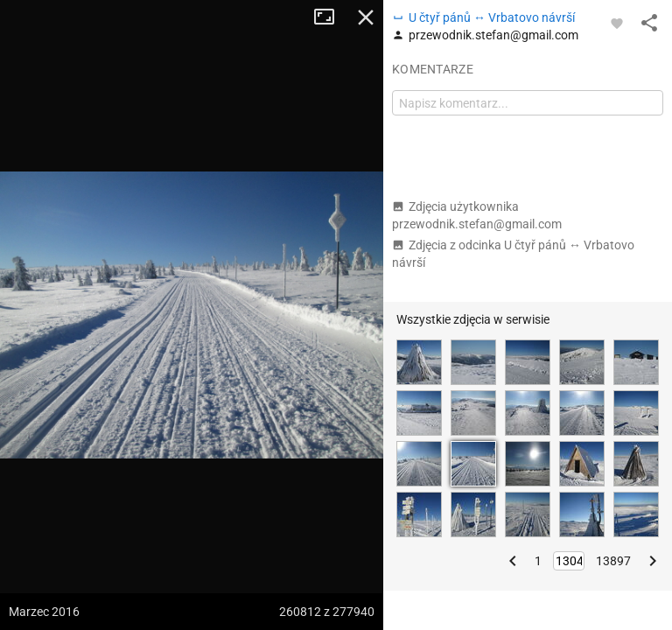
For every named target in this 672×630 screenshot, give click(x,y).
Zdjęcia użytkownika (477, 215)
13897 (613, 561)
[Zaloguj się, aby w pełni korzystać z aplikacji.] (617, 23)
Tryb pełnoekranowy (331, 17)
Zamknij (366, 17)
